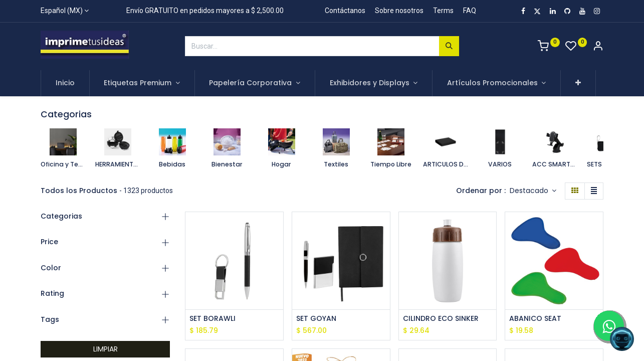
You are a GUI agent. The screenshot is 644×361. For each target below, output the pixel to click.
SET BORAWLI (212, 319)
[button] (578, 83)
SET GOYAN (316, 319)
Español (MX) (62, 11)
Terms (443, 11)
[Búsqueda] (449, 46)
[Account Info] (598, 47)
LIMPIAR (105, 349)
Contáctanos (345, 11)
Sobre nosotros (399, 11)
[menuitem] (65, 83)
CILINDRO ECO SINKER (441, 319)
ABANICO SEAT (535, 319)
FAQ (470, 11)
